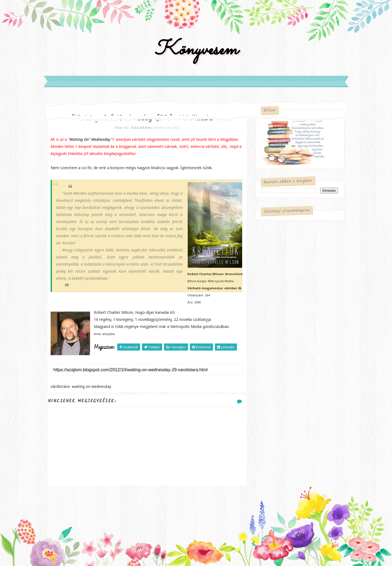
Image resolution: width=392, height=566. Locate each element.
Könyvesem (196, 50)
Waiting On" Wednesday (90, 139)
